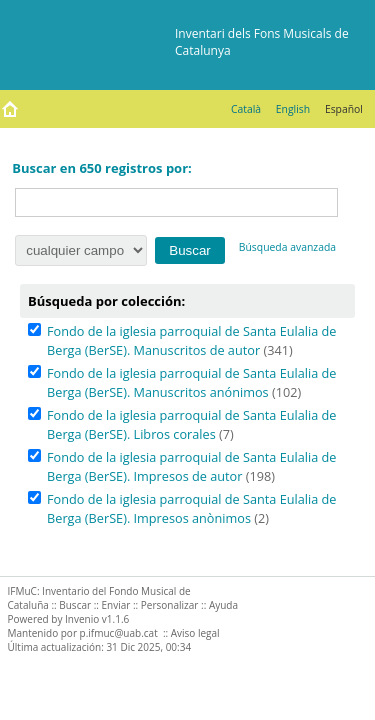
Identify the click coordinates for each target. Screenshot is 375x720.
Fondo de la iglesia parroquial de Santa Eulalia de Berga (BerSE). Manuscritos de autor (191, 340)
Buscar (75, 605)
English (293, 109)
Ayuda (223, 605)
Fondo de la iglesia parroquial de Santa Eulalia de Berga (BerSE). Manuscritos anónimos (191, 382)
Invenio (82, 619)
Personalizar (170, 605)
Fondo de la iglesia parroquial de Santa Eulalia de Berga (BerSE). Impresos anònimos (191, 508)
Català (246, 109)
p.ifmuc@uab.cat (119, 633)
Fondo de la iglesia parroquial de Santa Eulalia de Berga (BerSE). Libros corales (191, 424)
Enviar (116, 605)
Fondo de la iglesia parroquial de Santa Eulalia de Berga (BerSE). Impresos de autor (191, 466)
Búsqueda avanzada (287, 247)
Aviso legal (195, 633)
